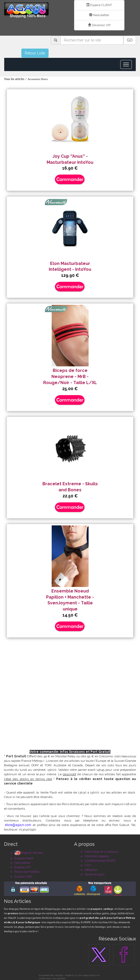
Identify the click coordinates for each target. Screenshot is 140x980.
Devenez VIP (99, 25)
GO (130, 40)
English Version (29, 853)
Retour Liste (35, 53)
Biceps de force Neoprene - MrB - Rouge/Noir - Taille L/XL (70, 377)
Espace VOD (23, 876)
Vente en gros (95, 874)
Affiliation (91, 870)
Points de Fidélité (27, 872)
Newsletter (99, 15)
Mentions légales (97, 856)
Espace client (24, 858)
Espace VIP (22, 867)
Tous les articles (14, 79)
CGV (88, 865)
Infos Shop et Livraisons (101, 852)
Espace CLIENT (99, 5)
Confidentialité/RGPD (100, 861)
